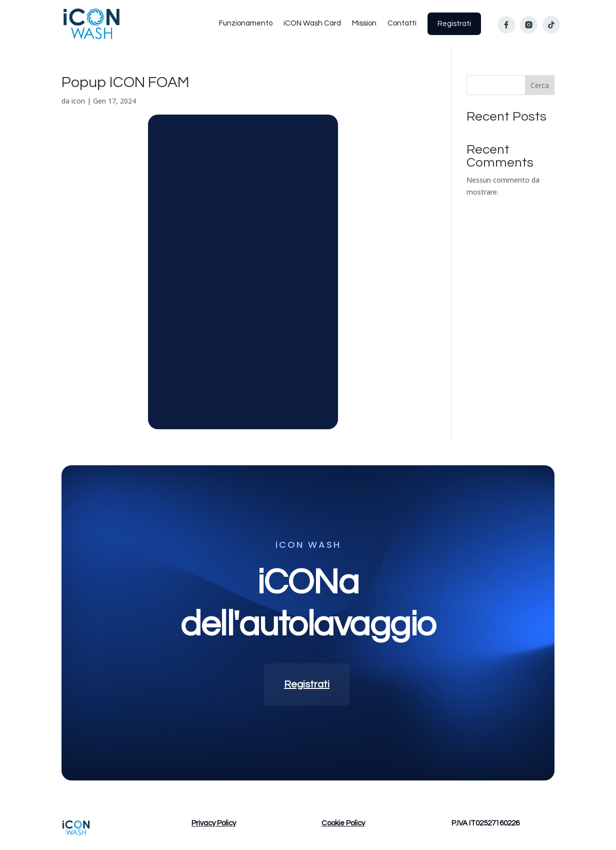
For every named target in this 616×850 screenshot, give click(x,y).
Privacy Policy (214, 823)
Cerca (540, 85)
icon (78, 101)
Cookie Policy (343, 823)
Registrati (307, 684)
